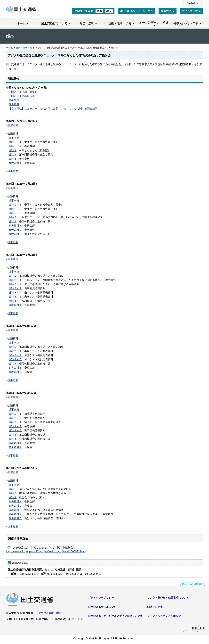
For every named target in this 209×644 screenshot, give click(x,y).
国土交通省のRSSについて (104, 608)
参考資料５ (15, 518)
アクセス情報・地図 (50, 614)
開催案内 (13, 125)
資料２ (13, 150)
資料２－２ (15, 284)
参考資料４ (15, 514)
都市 (32, 48)
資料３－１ (15, 288)
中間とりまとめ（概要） (23, 92)
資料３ (13, 154)
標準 (99, 11)
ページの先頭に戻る (191, 587)
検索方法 (166, 11)
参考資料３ (15, 234)
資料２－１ (15, 280)
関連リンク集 (155, 608)
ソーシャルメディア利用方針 (164, 617)
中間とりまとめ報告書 (22, 96)
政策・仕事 (22, 48)
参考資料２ (15, 372)
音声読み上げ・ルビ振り (139, 11)
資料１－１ (15, 205)
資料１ (13, 276)
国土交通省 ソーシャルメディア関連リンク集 (115, 617)
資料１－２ (15, 146)
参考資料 (14, 104)
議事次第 (14, 138)
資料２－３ (15, 359)
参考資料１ (15, 163)
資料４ (13, 301)
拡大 (109, 11)
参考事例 (14, 100)
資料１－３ (15, 213)
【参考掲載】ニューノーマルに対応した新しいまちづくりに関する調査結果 (53, 109)
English (191, 3)
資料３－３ (15, 297)
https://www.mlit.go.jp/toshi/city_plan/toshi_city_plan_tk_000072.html (46, 551)
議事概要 (13, 171)
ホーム (9, 48)
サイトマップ (190, 11)
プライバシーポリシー (101, 599)
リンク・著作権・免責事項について (168, 599)
